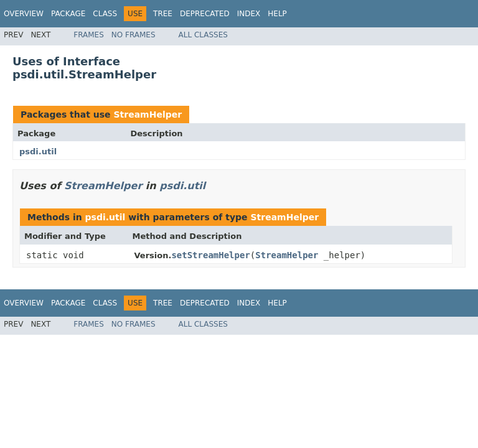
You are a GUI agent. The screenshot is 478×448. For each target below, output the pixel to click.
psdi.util (38, 152)
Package (68, 14)
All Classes (203, 35)
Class (105, 14)
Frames (89, 35)
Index (249, 14)
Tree (163, 14)
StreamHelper (148, 114)
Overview (24, 14)
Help (277, 14)
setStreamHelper (210, 255)
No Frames (134, 35)
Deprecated (205, 14)
